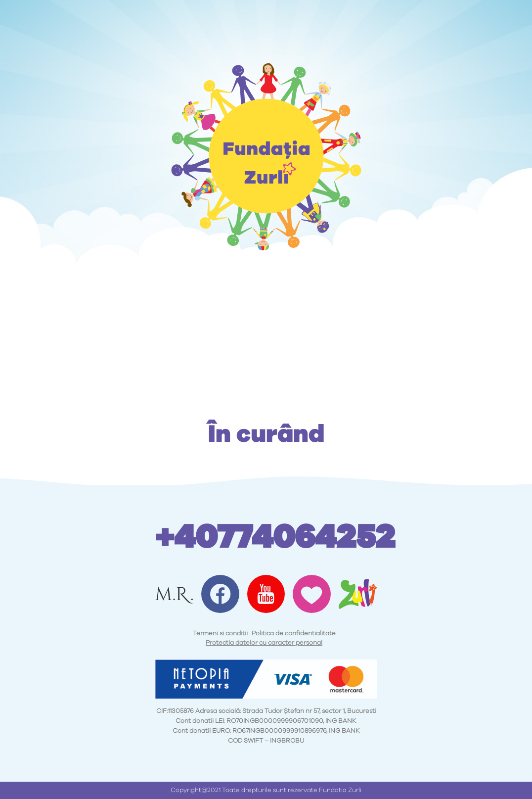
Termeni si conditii (220, 634)
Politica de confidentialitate (294, 634)
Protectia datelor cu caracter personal (264, 643)
